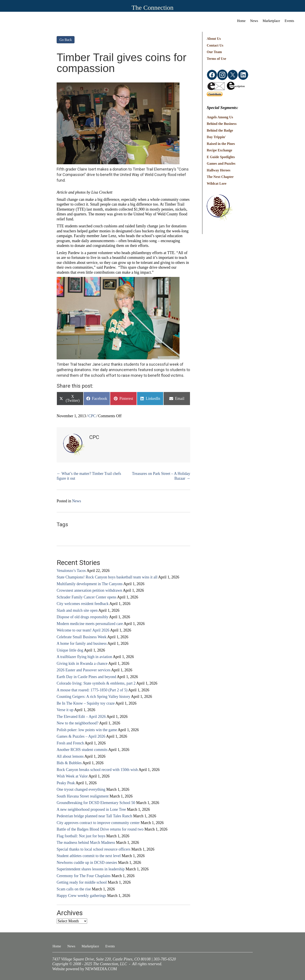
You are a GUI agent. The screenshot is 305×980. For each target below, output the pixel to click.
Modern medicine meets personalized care (90, 624)
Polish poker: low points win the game (87, 730)
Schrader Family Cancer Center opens (86, 597)
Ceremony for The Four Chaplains (84, 876)
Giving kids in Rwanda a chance (82, 663)
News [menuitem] (254, 21)
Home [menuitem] (241, 21)
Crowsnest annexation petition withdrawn (89, 590)
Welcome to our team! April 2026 (83, 630)
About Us (214, 39)
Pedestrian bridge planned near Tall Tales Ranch (94, 816)
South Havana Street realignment (83, 796)
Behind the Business (222, 124)
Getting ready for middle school (82, 882)
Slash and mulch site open (77, 610)
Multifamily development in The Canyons (90, 584)
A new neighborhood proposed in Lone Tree (91, 809)
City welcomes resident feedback (83, 604)
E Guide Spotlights (221, 157)
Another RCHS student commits (82, 750)
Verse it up (65, 710)
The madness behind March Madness (86, 843)
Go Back (66, 40)
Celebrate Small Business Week (82, 637)
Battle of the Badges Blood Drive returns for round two (100, 829)
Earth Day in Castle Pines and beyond (86, 677)
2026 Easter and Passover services (84, 670)
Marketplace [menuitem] (271, 21)
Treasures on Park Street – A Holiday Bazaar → (161, 476)
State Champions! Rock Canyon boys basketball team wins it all (107, 577)
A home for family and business (82, 643)
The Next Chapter (220, 177)
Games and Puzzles (221, 163)
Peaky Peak (66, 783)
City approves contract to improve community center (98, 823)
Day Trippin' (216, 137)
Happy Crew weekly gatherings (81, 896)
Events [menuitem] (289, 21)
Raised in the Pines (221, 144)
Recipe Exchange (219, 150)
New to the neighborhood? (77, 723)
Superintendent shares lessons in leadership (91, 869)
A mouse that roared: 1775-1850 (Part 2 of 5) (92, 690)
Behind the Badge (220, 130)
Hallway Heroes (219, 170)
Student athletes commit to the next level (89, 856)
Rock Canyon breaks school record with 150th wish (97, 770)
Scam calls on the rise (74, 889)
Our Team (214, 52)
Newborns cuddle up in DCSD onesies (87, 863)
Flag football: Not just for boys (81, 836)
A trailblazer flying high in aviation (84, 657)
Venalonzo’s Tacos (71, 571)
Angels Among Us (220, 117)
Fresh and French (70, 743)
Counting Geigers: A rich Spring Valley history (93, 697)
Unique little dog (70, 650)
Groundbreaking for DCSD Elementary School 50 (96, 803)
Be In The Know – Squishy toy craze (86, 703)
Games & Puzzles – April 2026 (81, 736)
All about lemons (70, 756)
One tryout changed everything (81, 789)
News (77, 501)
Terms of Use (216, 59)
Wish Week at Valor (72, 776)
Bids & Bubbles (69, 763)
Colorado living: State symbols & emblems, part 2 (96, 683)
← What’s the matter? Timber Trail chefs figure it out (89, 476)
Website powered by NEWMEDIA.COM (85, 969)
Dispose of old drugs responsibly (82, 617)
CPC (92, 416)
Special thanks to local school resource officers (94, 849)
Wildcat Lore (217, 183)
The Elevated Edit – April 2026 (81, 717)
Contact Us (215, 45)
